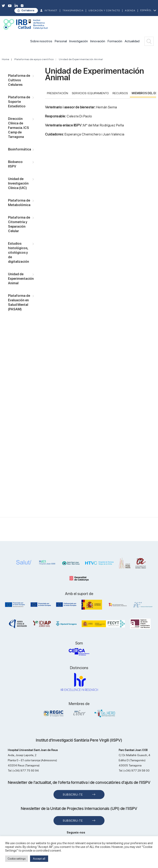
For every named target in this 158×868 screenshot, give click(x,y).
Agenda (130, 11)
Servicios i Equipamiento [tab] (90, 93)
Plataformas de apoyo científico (34, 59)
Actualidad (132, 41)
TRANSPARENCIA (73, 11)
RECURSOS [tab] (120, 93)
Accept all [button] (39, 859)
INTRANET (51, 11)
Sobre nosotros (41, 41)
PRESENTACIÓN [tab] (58, 93)
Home (6, 59)
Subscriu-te (73, 795)
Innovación (98, 41)
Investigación (79, 41)
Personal (61, 41)
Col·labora (28, 10)
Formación (115, 41)
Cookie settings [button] (17, 859)
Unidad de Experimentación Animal (81, 59)
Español (146, 10)
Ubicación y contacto (104, 11)
